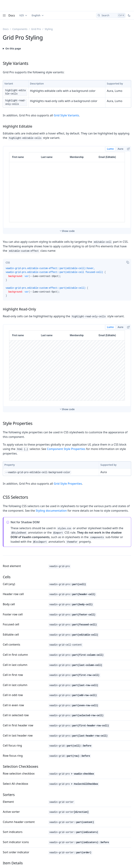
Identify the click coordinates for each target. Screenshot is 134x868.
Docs (12, 15)
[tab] (8, 263)
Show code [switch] (68, 231)
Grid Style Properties (68, 484)
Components (20, 29)
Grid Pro (36, 29)
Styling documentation (51, 511)
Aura (120, 149)
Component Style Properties (66, 449)
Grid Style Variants (66, 115)
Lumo (110, 149)
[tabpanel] (67, 284)
